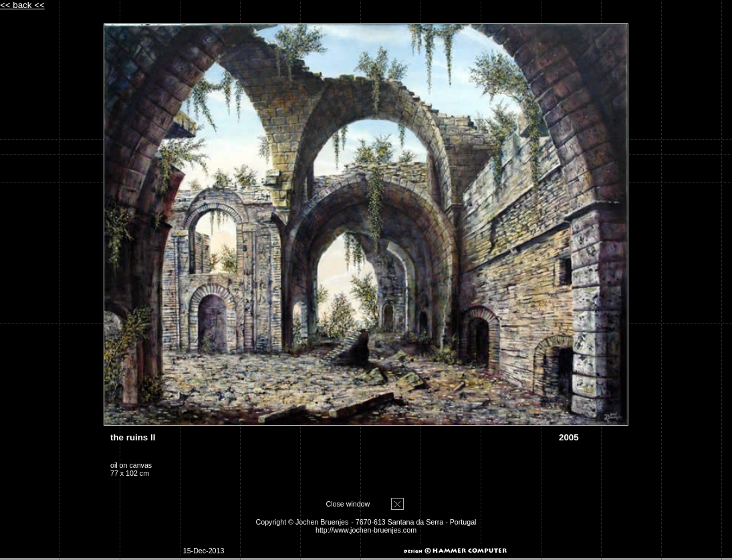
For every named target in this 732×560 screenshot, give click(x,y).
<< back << (22, 5)
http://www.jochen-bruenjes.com (366, 530)
